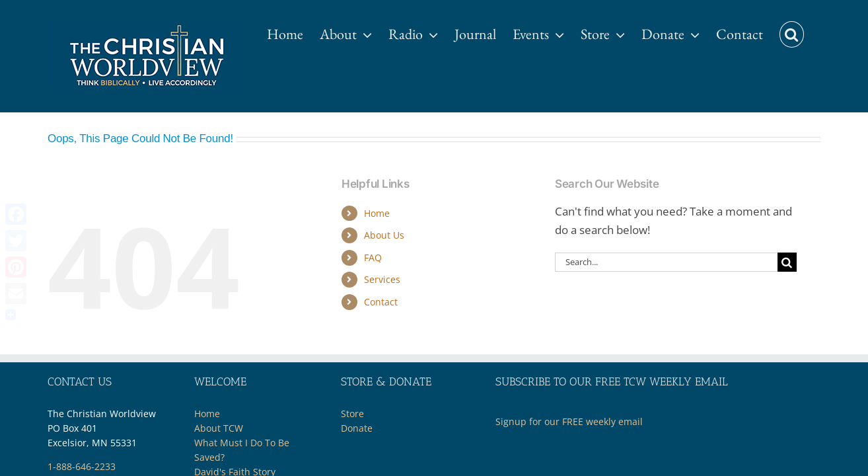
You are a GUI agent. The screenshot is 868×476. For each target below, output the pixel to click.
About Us (384, 235)
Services (382, 279)
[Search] (787, 262)
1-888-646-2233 (82, 466)
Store (352, 414)
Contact (381, 302)
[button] (808, 28)
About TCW (219, 428)
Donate (357, 428)
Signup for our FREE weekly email (569, 421)
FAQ (373, 258)
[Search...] (666, 262)
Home (377, 213)
